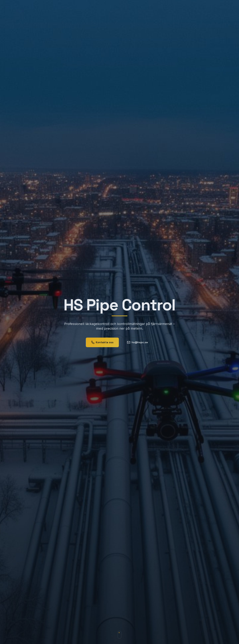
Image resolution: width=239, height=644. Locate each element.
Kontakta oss (102, 343)
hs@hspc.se (137, 343)
